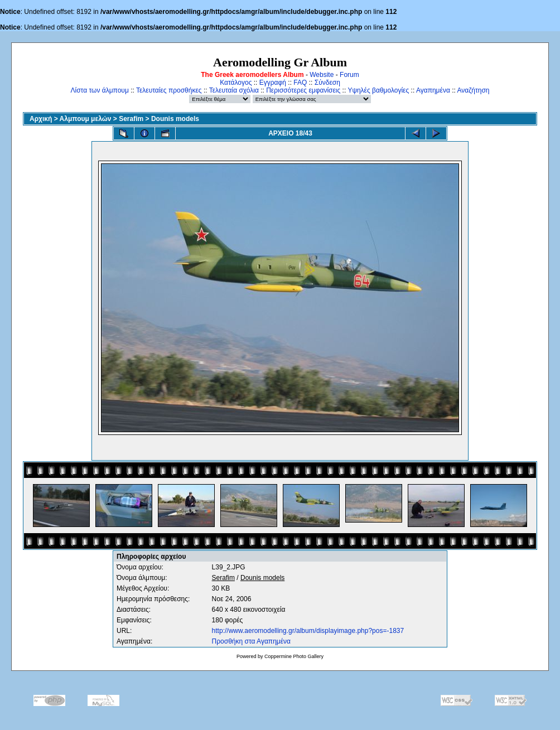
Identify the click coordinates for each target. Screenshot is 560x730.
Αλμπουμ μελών (86, 119)
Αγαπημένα (433, 90)
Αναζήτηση (474, 90)
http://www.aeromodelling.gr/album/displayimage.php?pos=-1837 (308, 631)
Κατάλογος (236, 83)
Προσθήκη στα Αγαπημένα (251, 641)
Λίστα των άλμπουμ (100, 90)
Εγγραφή (273, 83)
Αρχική (41, 119)
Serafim (131, 119)
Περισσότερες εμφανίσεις (303, 90)
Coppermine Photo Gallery (294, 656)
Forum (349, 75)
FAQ (300, 83)
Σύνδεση (327, 83)
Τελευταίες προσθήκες (169, 90)
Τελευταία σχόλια (234, 90)
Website (322, 75)
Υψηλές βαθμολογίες (378, 90)
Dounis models (175, 119)
